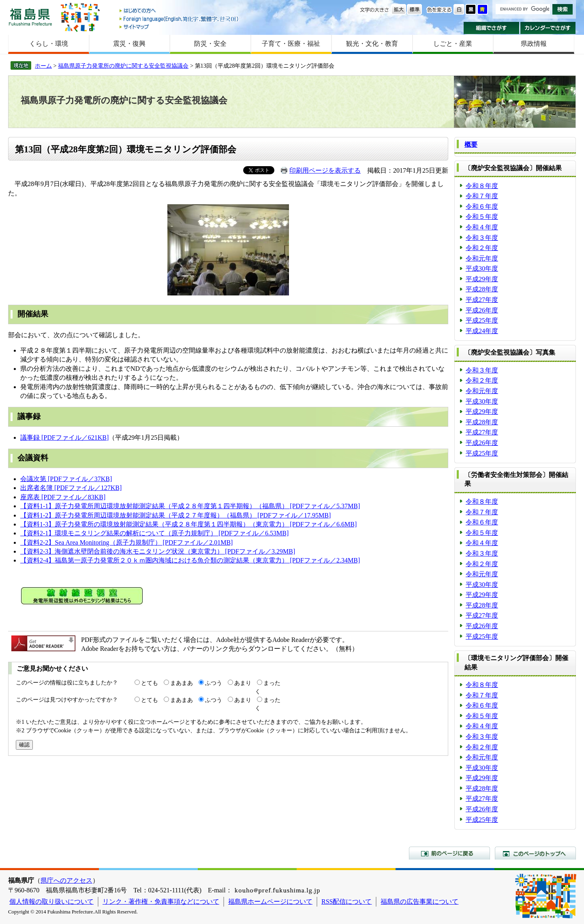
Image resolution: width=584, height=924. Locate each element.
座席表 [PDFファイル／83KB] (63, 497)
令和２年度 (482, 248)
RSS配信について (347, 902)
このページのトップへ (535, 853)
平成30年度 (482, 268)
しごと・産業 (453, 44)
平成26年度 (482, 310)
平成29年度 (482, 279)
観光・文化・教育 (372, 44)
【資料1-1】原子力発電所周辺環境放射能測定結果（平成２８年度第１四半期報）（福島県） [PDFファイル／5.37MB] (190, 506)
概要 (471, 144)
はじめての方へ (180, 11)
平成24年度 (482, 331)
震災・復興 (129, 44)
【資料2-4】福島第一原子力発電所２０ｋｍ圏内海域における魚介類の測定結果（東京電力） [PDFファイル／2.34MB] (190, 560)
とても (150, 683)
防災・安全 (210, 44)
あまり (243, 683)
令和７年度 (482, 196)
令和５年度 (482, 217)
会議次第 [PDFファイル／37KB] (66, 479)
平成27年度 (482, 300)
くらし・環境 (49, 44)
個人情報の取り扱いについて (51, 902)
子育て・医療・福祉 (291, 44)
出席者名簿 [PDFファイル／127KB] (71, 488)
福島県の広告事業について (419, 902)
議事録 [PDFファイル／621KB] (64, 437)
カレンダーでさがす (548, 28)
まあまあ (182, 683)
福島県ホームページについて (270, 902)
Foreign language (180, 19)
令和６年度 (482, 206)
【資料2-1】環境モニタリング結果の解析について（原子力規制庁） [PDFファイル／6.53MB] (154, 533)
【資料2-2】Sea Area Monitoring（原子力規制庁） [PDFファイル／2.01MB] (126, 542)
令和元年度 (482, 258)
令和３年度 (482, 238)
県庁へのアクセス (66, 880)
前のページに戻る (449, 853)
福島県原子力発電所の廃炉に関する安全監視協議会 (123, 66)
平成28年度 (482, 289)
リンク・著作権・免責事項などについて (161, 902)
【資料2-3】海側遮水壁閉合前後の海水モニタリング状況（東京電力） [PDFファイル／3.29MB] (158, 551)
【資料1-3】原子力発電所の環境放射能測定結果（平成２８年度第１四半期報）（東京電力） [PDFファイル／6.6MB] (188, 524)
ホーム (43, 66)
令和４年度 (482, 227)
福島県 (30, 17)
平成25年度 (482, 320)
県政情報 (534, 44)
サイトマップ (180, 27)
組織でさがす (491, 28)
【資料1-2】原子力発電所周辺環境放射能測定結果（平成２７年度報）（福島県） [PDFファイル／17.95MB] (175, 515)
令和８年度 (482, 186)
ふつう (214, 683)
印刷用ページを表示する (325, 170)
